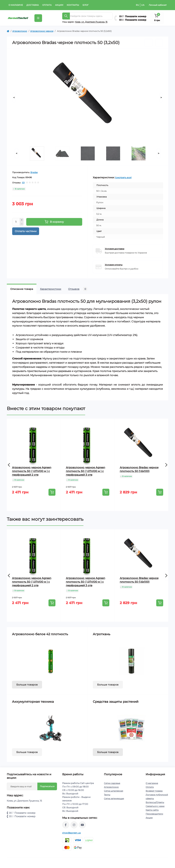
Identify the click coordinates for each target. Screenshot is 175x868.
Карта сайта (152, 810)
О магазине (16, 5)
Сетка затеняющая (114, 798)
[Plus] (22, 220)
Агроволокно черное (42, 31)
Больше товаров (27, 685)
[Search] (66, 16)
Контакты (73, 5)
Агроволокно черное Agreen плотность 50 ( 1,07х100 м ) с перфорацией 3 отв (86, 471)
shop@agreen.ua (71, 833)
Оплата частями (26, 231)
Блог (86, 5)
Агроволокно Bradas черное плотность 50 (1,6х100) (139, 469)
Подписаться (47, 786)
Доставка (33, 5)
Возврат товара (154, 791)
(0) (23, 183)
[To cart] (52, 492)
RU (138, 5)
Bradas (34, 172)
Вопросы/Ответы (155, 802)
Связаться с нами (155, 806)
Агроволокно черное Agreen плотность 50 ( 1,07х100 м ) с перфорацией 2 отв (32, 471)
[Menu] (38, 18)
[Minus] (22, 224)
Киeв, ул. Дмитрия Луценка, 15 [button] (91, 22)
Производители (154, 814)
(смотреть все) (123, 177)
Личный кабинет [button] (158, 5)
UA (143, 5)
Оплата (47, 5)
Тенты (107, 795)
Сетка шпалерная (113, 791)
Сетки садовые (112, 783)
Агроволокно (20, 31)
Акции (59, 5)
